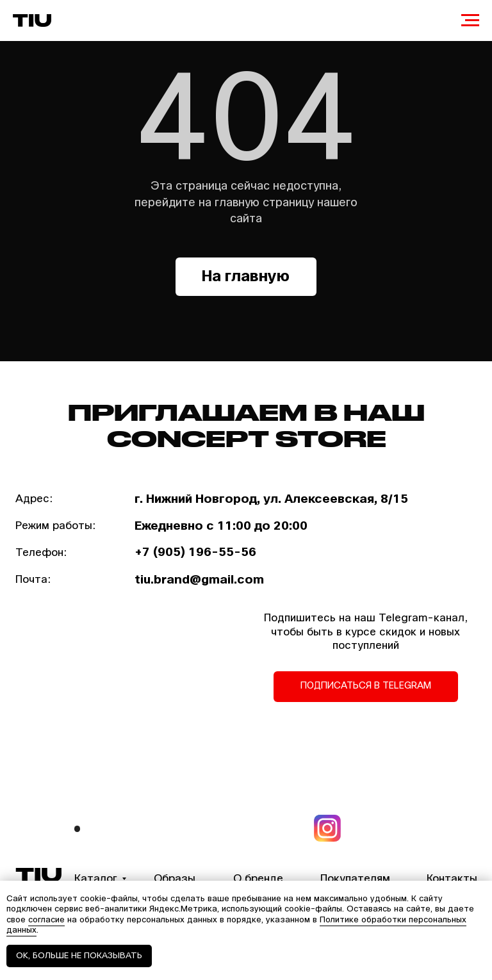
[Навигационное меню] (470, 20)
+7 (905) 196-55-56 (195, 552)
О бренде (258, 878)
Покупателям (355, 878)
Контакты (452, 878)
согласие (46, 920)
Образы (175, 878)
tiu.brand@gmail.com (199, 580)
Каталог (96, 878)
